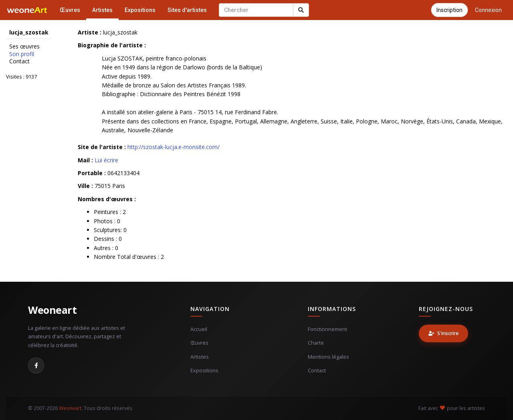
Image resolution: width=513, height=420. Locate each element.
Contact (19, 61)
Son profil (22, 54)
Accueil (199, 329)
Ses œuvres (24, 46)
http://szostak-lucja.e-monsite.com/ (174, 147)
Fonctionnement (327, 329)
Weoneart (52, 310)
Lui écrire (106, 160)
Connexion (488, 10)
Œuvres (70, 10)
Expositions (140, 10)
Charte (316, 343)
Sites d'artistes (187, 10)
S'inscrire (443, 333)
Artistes (102, 10)
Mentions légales (328, 357)
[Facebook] (36, 365)
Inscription (449, 10)
